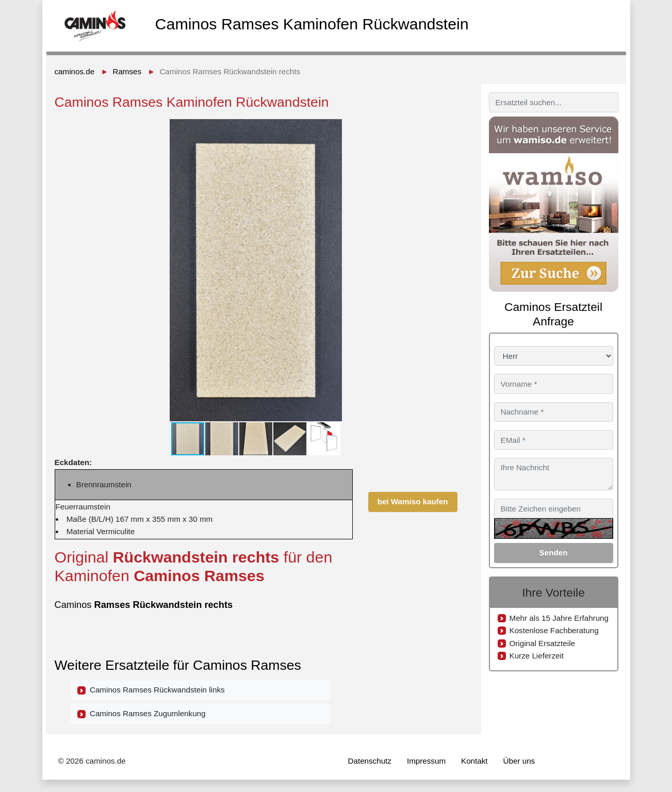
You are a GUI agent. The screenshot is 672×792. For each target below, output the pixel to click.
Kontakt (474, 761)
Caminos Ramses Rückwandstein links (151, 690)
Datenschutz (370, 761)
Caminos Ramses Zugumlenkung (142, 714)
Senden (554, 552)
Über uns (519, 761)
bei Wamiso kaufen (413, 501)
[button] (448, 128)
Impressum (426, 761)
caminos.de (75, 71)
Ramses (127, 71)
